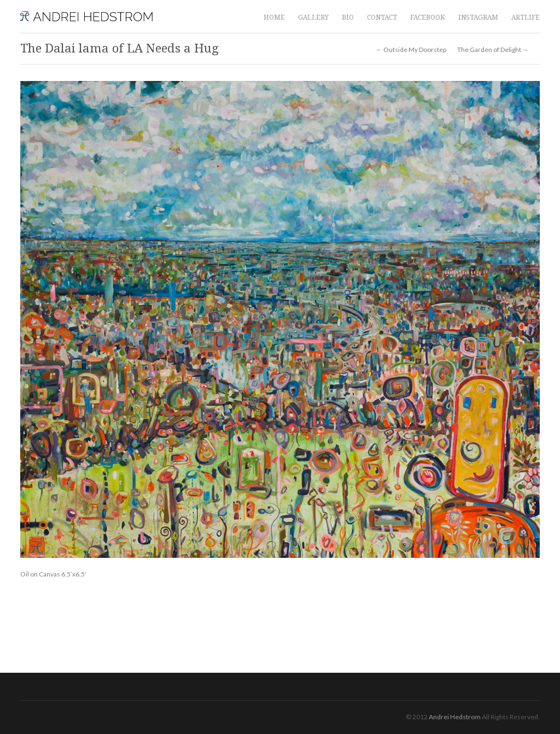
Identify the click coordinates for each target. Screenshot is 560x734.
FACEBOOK (428, 18)
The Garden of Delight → (493, 50)
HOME (274, 18)
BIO (348, 18)
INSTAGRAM (478, 18)
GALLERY (313, 18)
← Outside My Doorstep (411, 50)
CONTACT (382, 18)
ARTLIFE (526, 18)
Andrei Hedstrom (455, 717)
